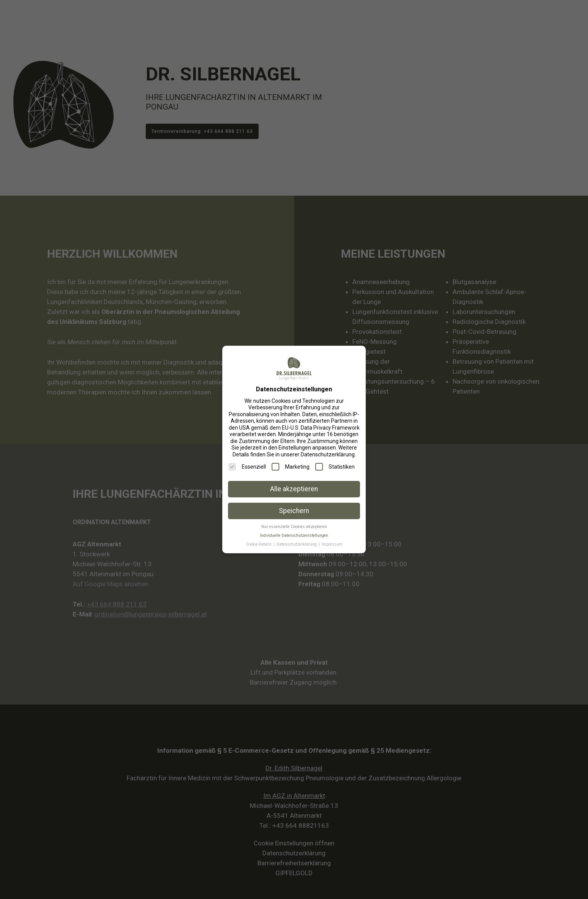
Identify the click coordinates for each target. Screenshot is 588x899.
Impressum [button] (332, 544)
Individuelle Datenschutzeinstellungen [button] (294, 535)
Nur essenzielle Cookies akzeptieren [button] (294, 527)
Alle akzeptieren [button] (294, 489)
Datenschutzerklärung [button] (297, 544)
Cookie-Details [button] (259, 544)
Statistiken (335, 467)
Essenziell (247, 467)
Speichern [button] (294, 511)
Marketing (291, 467)
